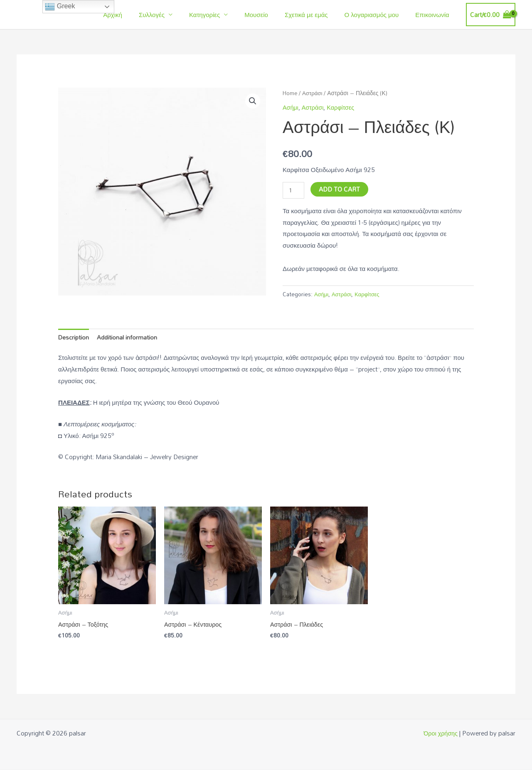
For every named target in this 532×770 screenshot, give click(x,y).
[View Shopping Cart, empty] (491, 15)
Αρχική (140, 15)
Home (291, 93)
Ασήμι (291, 107)
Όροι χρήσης (440, 734)
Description (74, 337)
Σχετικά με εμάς (317, 15)
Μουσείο (271, 15)
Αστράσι (314, 93)
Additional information (128, 337)
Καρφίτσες (343, 107)
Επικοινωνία (434, 15)
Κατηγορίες (223, 15)
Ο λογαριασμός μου (378, 15)
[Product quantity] (294, 191)
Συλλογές (175, 15)
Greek (60, 7)
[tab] (74, 337)
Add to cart (340, 189)
